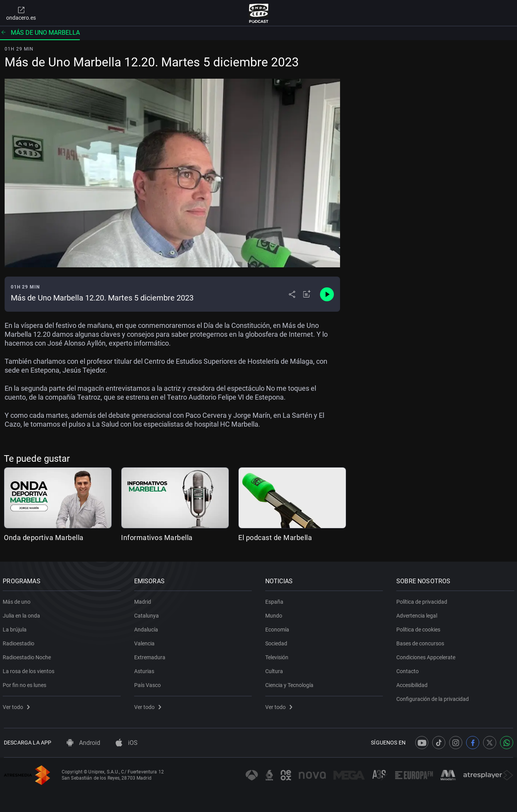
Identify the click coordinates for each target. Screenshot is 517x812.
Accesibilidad (413, 684)
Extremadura (151, 656)
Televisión (278, 656)
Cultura (275, 670)
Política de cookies (419, 628)
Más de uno (18, 600)
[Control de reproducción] (327, 294)
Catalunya (147, 614)
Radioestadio (20, 642)
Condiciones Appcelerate (427, 656)
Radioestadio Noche (28, 656)
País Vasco (148, 684)
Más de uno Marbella (40, 33)
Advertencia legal (418, 614)
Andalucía (147, 628)
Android (83, 743)
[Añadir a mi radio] (307, 294)
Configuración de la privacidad (434, 697)
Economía (278, 628)
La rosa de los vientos (30, 670)
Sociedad (277, 642)
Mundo (275, 614)
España (275, 600)
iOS (127, 743)
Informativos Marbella (157, 538)
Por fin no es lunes (26, 684)
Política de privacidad (423, 600)
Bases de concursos (421, 642)
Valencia (145, 642)
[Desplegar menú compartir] (292, 294)
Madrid (143, 600)
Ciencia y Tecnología (290, 684)
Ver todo (17, 706)
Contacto (409, 670)
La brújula (16, 628)
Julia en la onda (23, 614)
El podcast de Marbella (275, 538)
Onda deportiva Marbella (44, 538)
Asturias (145, 670)
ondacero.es (21, 13)
